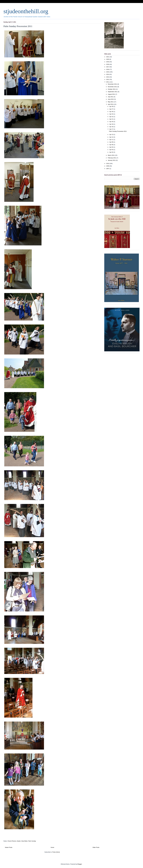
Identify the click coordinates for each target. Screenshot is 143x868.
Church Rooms (12, 841)
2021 (108, 57)
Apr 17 (111, 129)
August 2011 (112, 94)
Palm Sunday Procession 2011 (18, 26)
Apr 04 (111, 147)
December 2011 (113, 84)
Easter (19, 841)
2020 (108, 59)
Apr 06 (111, 145)
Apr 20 (111, 122)
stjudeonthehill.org (26, 11)
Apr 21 (111, 119)
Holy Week (24, 841)
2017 (108, 67)
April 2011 (111, 104)
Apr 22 (111, 117)
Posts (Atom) (56, 852)
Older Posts (96, 847)
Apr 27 (111, 109)
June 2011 (111, 99)
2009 (108, 166)
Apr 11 (111, 140)
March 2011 (111, 155)
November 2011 (113, 87)
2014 (108, 74)
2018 (108, 64)
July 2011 (111, 97)
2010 (108, 163)
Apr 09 (111, 142)
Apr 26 (111, 112)
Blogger (80, 864)
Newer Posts (9, 847)
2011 (108, 82)
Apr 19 (111, 124)
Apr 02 (111, 152)
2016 (108, 69)
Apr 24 (111, 114)
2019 (108, 62)
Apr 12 (111, 137)
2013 (108, 77)
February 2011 (112, 158)
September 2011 (113, 92)
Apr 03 (111, 150)
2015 (108, 72)
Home (52, 847)
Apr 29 (111, 106)
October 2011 (112, 89)
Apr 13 (111, 134)
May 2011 (111, 102)
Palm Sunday (32, 841)
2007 (108, 169)
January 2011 (112, 160)
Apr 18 (111, 127)
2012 (108, 79)
